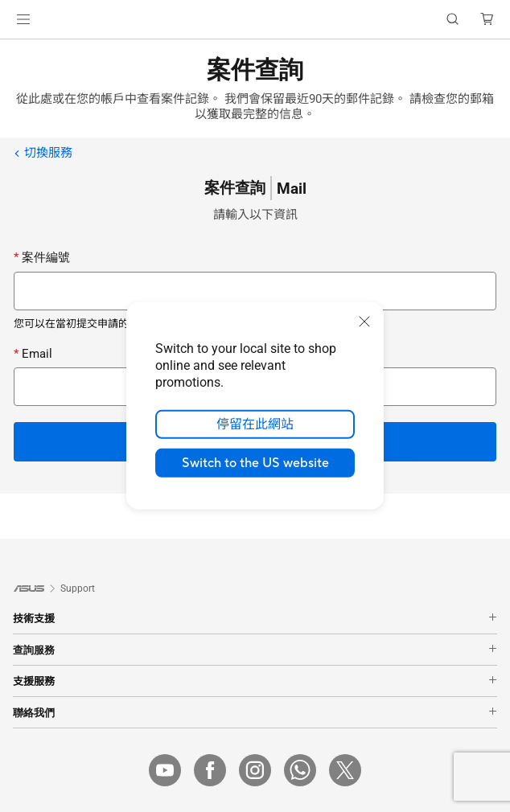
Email (33, 354)
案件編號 (42, 257)
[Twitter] (345, 770)
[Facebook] (210, 770)
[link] (255, 20)
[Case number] (255, 291)
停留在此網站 (255, 424)
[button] (23, 19)
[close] (364, 322)
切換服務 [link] (43, 153)
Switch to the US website (255, 463)
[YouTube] (165, 770)
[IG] (255, 770)
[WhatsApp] (300, 770)
